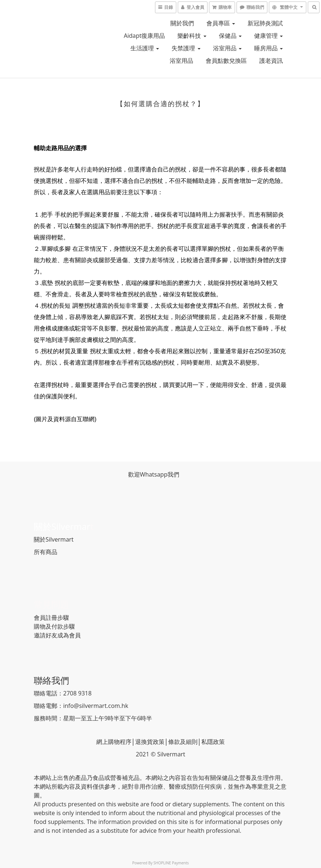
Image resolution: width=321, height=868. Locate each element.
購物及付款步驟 (54, 626)
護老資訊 (271, 61)
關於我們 (182, 23)
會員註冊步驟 (51, 618)
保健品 (230, 36)
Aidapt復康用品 (144, 36)
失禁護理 (186, 48)
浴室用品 (227, 48)
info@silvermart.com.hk (96, 706)
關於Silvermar (62, 526)
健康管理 (268, 36)
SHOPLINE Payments (171, 863)
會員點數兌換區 (226, 61)
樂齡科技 (192, 36)
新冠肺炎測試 (265, 23)
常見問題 (51, 604)
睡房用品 (268, 48)
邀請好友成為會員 (57, 635)
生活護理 (145, 48)
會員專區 (221, 23)
